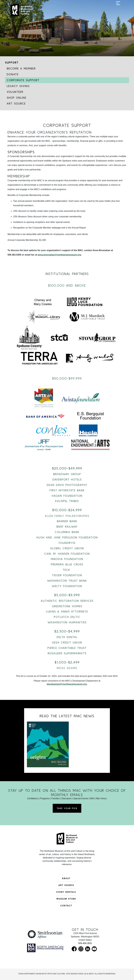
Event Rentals (66, 892)
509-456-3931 (85, 943)
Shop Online (17, 98)
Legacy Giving (18, 86)
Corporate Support (23, 80)
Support (12, 62)
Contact (66, 906)
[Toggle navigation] (118, 11)
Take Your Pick (67, 808)
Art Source (16, 103)
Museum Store (66, 899)
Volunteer (15, 92)
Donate (13, 74)
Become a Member (21, 68)
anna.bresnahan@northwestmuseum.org (59, 255)
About (66, 878)
